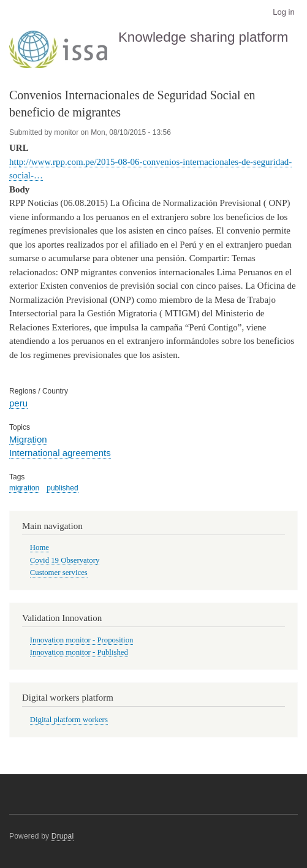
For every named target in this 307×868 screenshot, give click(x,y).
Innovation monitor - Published (79, 652)
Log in (283, 12)
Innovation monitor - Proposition (82, 640)
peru (18, 403)
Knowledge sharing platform (203, 37)
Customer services (59, 573)
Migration (28, 439)
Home (40, 547)
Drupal (63, 836)
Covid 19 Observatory (65, 560)
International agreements (60, 453)
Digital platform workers (69, 720)
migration (24, 488)
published (62, 488)
